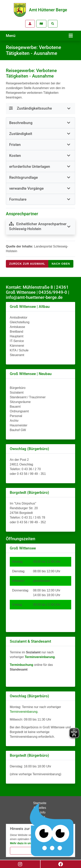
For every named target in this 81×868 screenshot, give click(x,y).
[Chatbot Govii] (52, 830)
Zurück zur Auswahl (27, 264)
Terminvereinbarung (24, 712)
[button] (40, 123)
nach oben (61, 264)
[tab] (40, 123)
